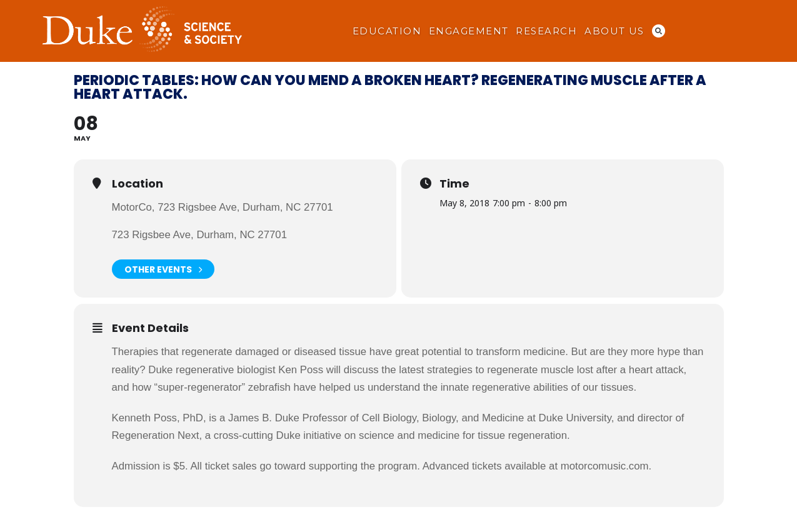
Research (546, 31)
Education (387, 31)
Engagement (469, 31)
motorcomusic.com (605, 466)
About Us (614, 31)
